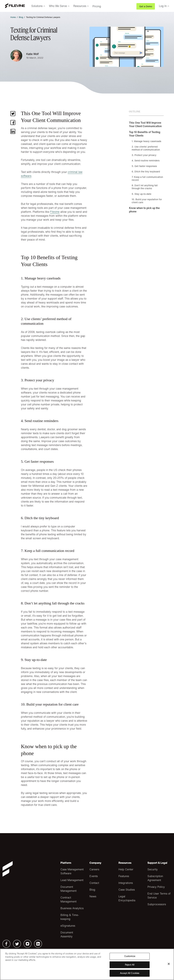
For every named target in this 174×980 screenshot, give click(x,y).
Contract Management (68, 899)
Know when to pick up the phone (144, 210)
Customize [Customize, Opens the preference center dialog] (130, 956)
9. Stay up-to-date (141, 194)
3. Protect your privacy (144, 155)
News (93, 896)
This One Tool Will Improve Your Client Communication (145, 124)
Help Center (126, 869)
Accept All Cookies (130, 973)
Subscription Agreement (155, 878)
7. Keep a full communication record (147, 178)
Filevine (55, 212)
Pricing (97, 6)
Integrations (126, 883)
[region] (87, 964)
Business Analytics (72, 908)
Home (13, 17)
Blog (21, 17)
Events (94, 876)
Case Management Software (72, 871)
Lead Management (72, 880)
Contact (94, 883)
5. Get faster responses (144, 166)
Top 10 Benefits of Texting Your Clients (145, 134)
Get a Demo (146, 6)
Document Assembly (67, 934)
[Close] (169, 964)
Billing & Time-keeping (70, 917)
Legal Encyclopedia (127, 898)
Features (124, 876)
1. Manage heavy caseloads (146, 141)
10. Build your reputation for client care (147, 201)
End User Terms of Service (159, 896)
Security (153, 869)
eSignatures (68, 926)
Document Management (68, 889)
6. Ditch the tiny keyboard (146, 171)
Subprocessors (157, 904)
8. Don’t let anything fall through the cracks (145, 187)
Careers (94, 869)
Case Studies (127, 890)
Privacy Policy (156, 887)
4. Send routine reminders (146, 160)
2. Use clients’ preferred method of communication (146, 148)
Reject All (130, 965)
